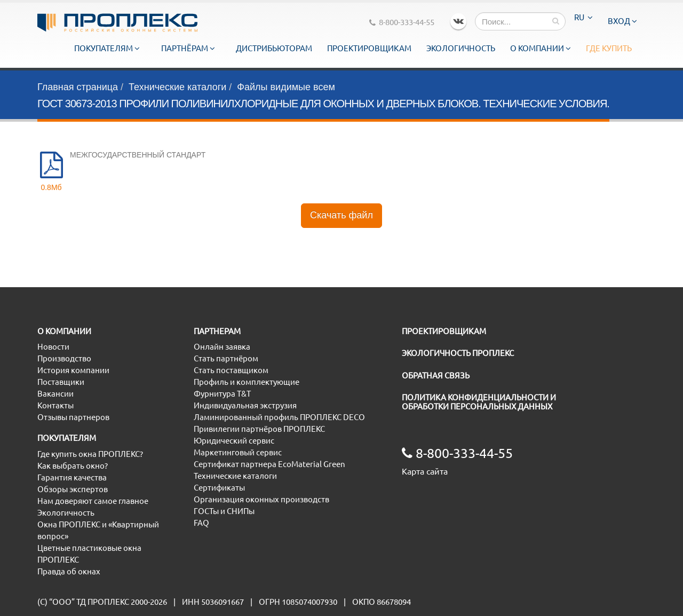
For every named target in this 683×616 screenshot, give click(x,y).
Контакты (55, 405)
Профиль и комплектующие (247, 382)
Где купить (609, 48)
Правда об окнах (69, 571)
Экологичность (461, 48)
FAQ (201, 523)
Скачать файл (341, 215)
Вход (622, 21)
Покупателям (107, 48)
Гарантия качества (72, 477)
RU (583, 17)
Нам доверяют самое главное (93, 501)
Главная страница (78, 87)
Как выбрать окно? (73, 466)
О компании (541, 48)
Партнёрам (188, 48)
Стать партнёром (226, 358)
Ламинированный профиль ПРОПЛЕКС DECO (279, 417)
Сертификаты (219, 488)
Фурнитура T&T (222, 394)
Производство (64, 358)
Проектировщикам (369, 48)
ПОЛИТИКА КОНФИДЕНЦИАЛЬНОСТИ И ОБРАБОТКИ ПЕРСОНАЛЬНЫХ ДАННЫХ (479, 402)
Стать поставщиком (231, 370)
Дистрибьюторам (274, 48)
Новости (53, 347)
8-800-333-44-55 (402, 22)
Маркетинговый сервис (238, 452)
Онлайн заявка (222, 347)
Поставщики (61, 382)
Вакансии (55, 394)
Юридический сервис (234, 441)
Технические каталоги (177, 87)
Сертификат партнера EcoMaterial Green (269, 464)
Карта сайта (425, 471)
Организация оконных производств (261, 499)
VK (458, 21)
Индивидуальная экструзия (245, 405)
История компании (73, 370)
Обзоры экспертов (73, 489)
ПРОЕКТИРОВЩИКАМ (444, 331)
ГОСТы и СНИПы (224, 511)
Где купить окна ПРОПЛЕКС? (90, 454)
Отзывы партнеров (73, 417)
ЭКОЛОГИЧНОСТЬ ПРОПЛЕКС (458, 353)
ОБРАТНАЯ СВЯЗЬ (436, 376)
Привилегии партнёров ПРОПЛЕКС (259, 429)
